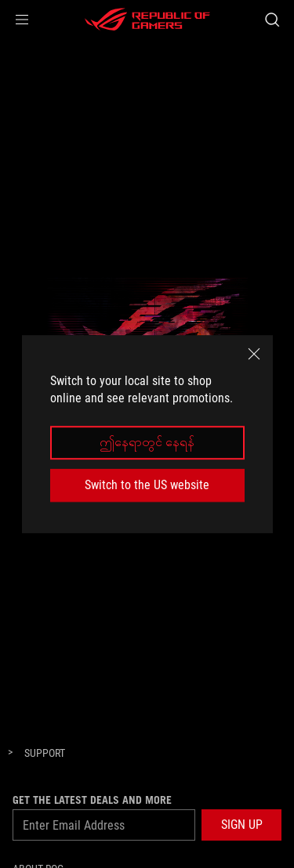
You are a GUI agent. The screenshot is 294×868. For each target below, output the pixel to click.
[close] (254, 354)
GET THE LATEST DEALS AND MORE (92, 800)
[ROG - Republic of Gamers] (147, 20)
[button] (22, 20)
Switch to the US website (147, 485)
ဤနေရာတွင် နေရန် (147, 443)
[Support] (45, 754)
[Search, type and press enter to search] (272, 20)
